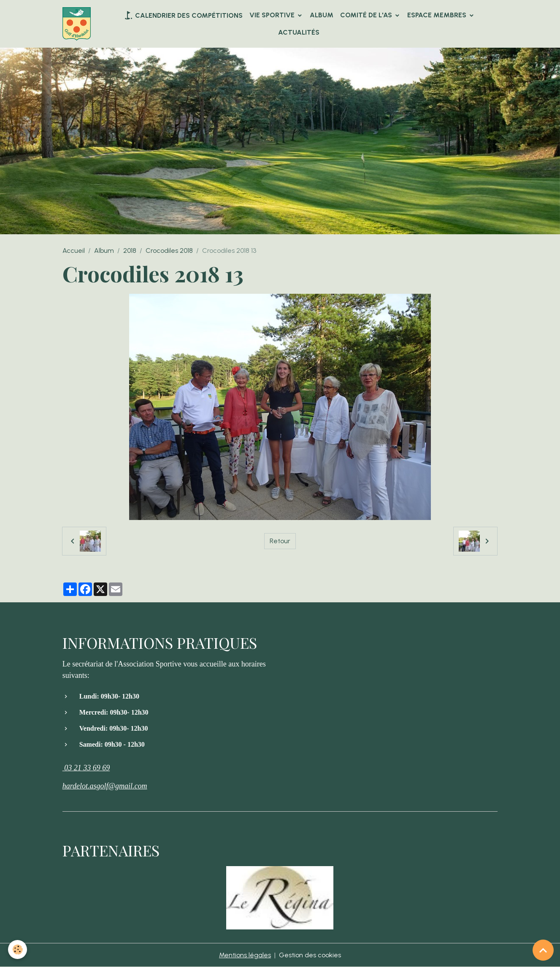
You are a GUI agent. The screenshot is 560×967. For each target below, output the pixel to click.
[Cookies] (18, 949)
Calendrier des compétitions (183, 15)
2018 (130, 251)
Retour (280, 541)
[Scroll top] (543, 950)
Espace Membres (438, 15)
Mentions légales (245, 955)
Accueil (74, 251)
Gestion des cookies (310, 955)
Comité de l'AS (367, 15)
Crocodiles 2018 (169, 251)
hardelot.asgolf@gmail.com (105, 786)
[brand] (78, 24)
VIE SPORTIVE (273, 15)
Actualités (299, 32)
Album (322, 15)
